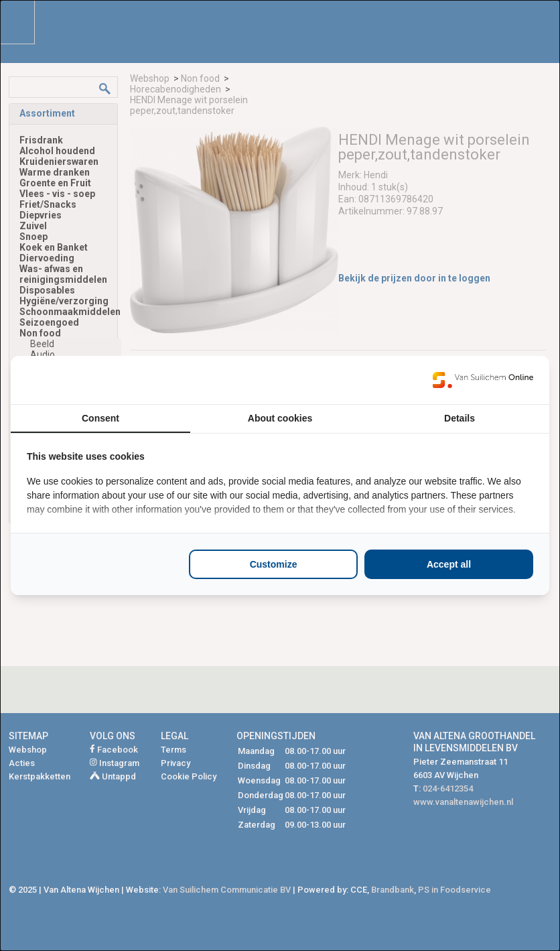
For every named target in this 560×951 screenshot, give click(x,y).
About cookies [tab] (280, 418)
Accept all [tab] (449, 564)
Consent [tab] (100, 418)
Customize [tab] (274, 564)
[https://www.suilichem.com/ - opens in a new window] (483, 380)
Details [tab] (460, 418)
